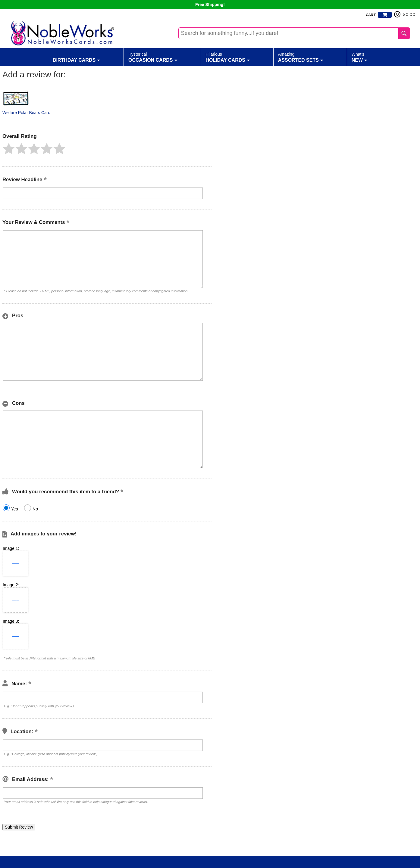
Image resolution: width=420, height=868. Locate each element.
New (359, 57)
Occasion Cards (153, 57)
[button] (9, 149)
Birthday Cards (76, 57)
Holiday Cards (228, 57)
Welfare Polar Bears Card (26, 113)
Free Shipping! (210, 5)
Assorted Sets (301, 57)
